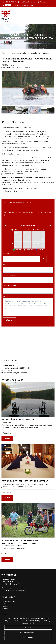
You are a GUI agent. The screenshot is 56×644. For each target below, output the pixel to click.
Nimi (5, 265)
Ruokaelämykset (8, 601)
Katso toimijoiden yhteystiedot (14, 590)
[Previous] (5, 88)
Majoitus (5, 606)
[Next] (51, 88)
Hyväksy (28, 627)
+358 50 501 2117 (10, 2)
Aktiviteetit (6, 604)
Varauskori (44, 2)
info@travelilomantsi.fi (28, 2)
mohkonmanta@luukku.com (16, 373)
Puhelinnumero (9, 286)
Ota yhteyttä (7, 588)
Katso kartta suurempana (12, 360)
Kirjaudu (18, 5)
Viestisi (6, 296)
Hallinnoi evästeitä (28, 633)
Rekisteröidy (29, 5)
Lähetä (9, 320)
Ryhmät (5, 608)
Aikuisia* (6, 254)
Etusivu (5, 53)
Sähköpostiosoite (10, 275)
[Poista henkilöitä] (50, 259)
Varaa (7, 439)
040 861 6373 (9, 370)
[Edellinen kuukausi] (6, 226)
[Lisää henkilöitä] (44, 259)
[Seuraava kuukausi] (50, 226)
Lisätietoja (28, 638)
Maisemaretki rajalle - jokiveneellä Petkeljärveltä (30, 53)
